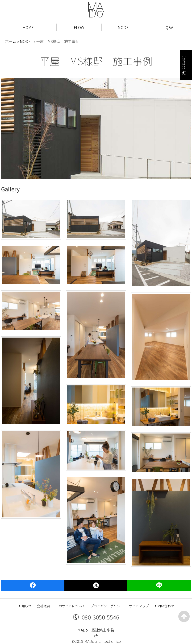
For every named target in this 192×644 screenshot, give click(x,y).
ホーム (11, 41)
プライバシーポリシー (107, 606)
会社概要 (43, 606)
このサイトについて (70, 606)
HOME (28, 27)
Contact (184, 62)
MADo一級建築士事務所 (96, 633)
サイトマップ (139, 606)
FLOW (79, 27)
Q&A (169, 27)
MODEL (124, 27)
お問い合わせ (164, 606)
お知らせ (25, 606)
